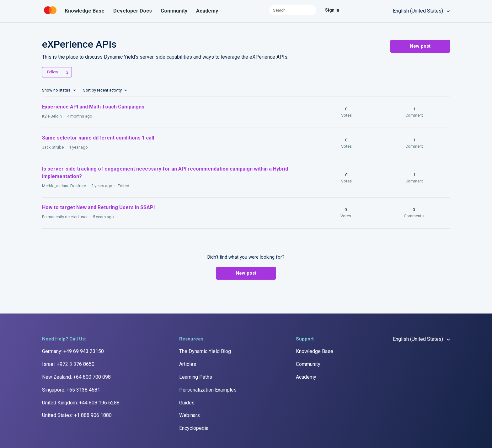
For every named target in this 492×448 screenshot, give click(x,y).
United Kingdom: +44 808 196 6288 (81, 403)
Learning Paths (196, 377)
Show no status (57, 90)
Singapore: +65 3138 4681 (71, 390)
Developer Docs (133, 11)
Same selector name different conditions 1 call (98, 138)
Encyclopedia (194, 428)
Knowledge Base (85, 11)
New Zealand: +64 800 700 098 (76, 377)
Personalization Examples (208, 390)
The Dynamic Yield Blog (205, 351)
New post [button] (420, 46)
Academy (207, 11)
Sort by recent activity (103, 90)
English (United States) (419, 11)
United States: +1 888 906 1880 (77, 415)
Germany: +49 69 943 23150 (73, 351)
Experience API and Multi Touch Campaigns (93, 107)
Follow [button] (53, 72)
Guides (187, 403)
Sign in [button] (332, 10)
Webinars (190, 415)
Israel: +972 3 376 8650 (68, 364)
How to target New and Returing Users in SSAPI (98, 207)
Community (174, 11)
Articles (188, 364)
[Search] (293, 10)
